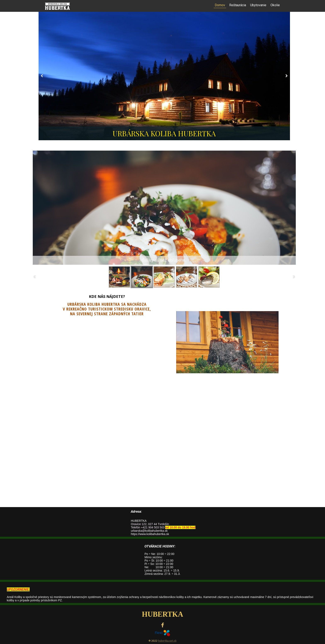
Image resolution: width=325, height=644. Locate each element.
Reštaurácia (238, 5)
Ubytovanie (258, 5)
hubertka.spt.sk (167, 641)
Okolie (275, 5)
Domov (220, 5)
